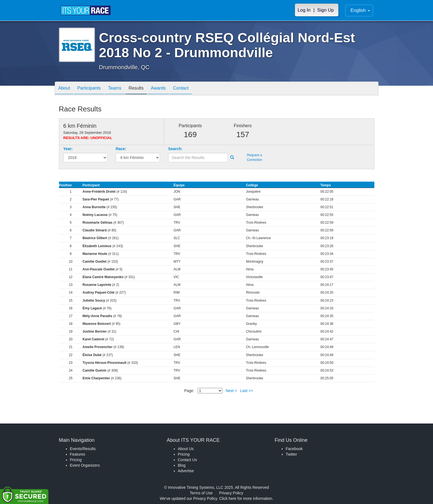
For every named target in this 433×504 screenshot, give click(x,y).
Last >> (247, 391)
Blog (182, 465)
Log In (304, 10)
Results (143, 89)
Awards (168, 89)
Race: (121, 149)
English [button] (360, 10)
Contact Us (187, 460)
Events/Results (83, 449)
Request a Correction (254, 157)
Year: (68, 149)
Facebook (294, 449)
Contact (192, 89)
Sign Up (326, 10)
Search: (175, 149)
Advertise (186, 471)
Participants (92, 89)
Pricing (76, 460)
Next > (231, 391)
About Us (186, 449)
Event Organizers (85, 465)
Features (78, 454)
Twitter (291, 454)
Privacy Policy (231, 493)
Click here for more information (246, 498)
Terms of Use (201, 493)
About (65, 89)
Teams (120, 89)
